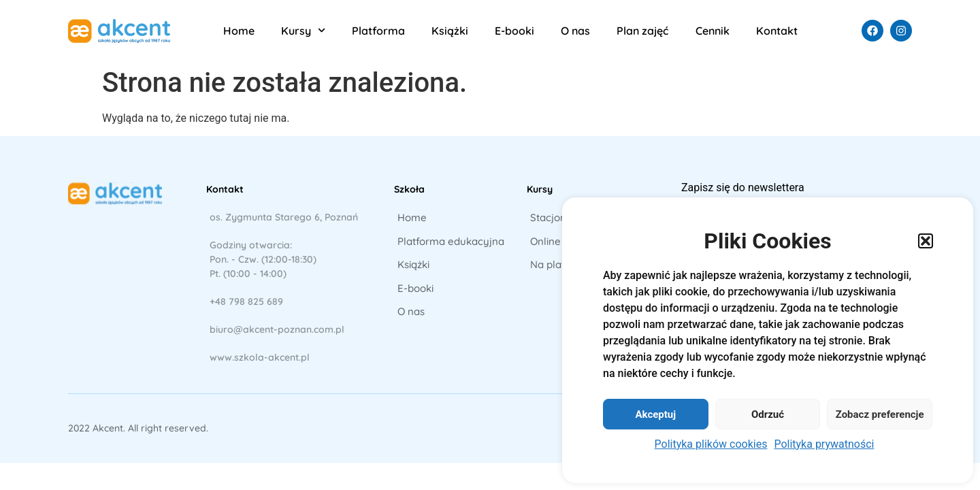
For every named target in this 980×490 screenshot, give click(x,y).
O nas (575, 31)
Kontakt (777, 31)
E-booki (514, 31)
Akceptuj (655, 414)
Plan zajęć (642, 31)
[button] (926, 241)
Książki (450, 31)
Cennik (713, 31)
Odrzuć (768, 414)
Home (239, 31)
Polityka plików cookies (711, 444)
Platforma (378, 31)
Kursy (303, 30)
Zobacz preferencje (880, 414)
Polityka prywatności (824, 444)
